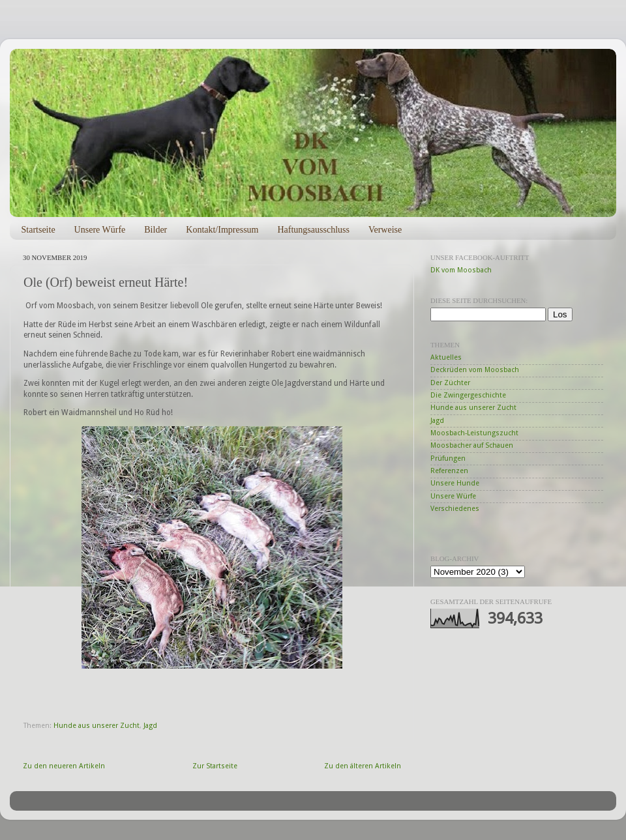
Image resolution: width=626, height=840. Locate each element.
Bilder (156, 230)
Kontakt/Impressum (222, 230)
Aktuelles (446, 357)
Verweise (385, 230)
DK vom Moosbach (461, 270)
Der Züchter (450, 383)
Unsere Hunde (455, 483)
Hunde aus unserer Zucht (97, 726)
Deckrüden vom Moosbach (475, 370)
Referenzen (449, 471)
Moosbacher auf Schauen (472, 445)
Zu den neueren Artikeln (64, 766)
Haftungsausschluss (313, 230)
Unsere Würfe (100, 230)
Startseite (38, 230)
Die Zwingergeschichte (468, 395)
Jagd (150, 726)
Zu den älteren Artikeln (363, 766)
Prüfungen (448, 458)
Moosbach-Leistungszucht (474, 433)
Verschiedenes (455, 509)
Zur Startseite (215, 766)
